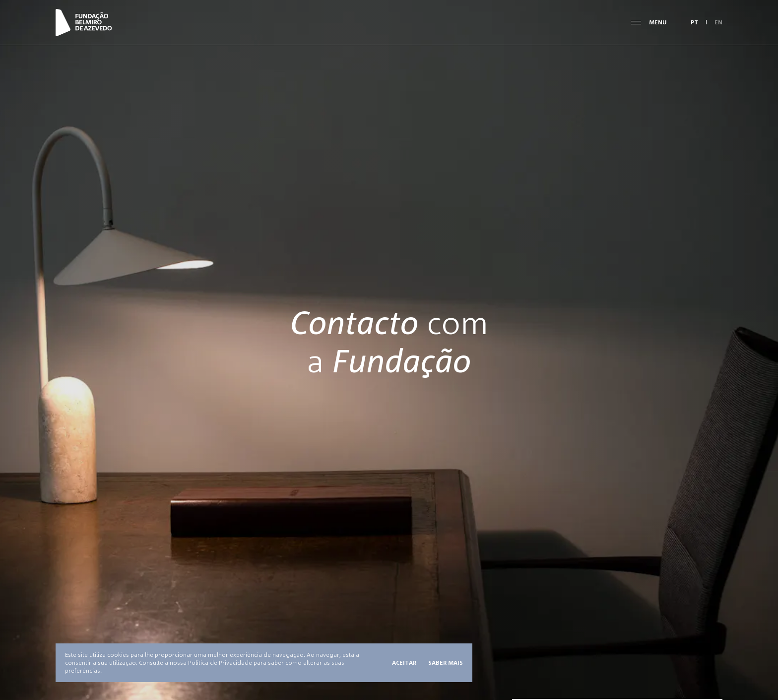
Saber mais (446, 663)
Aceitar (404, 663)
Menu (658, 22)
